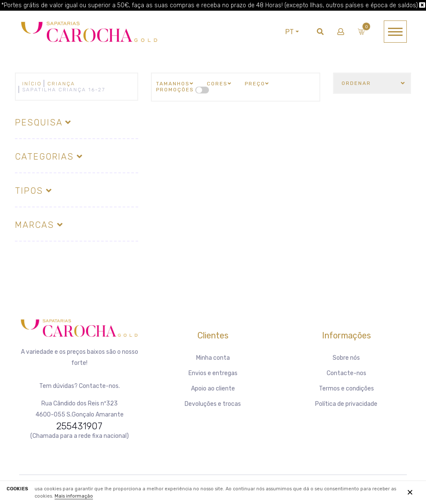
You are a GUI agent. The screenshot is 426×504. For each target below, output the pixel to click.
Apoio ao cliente (213, 389)
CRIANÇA (61, 84)
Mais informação (74, 496)
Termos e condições (346, 389)
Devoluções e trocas (213, 404)
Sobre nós (346, 358)
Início (32, 84)
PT (290, 32)
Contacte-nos (346, 373)
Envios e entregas (213, 373)
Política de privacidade (346, 404)
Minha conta (213, 358)
